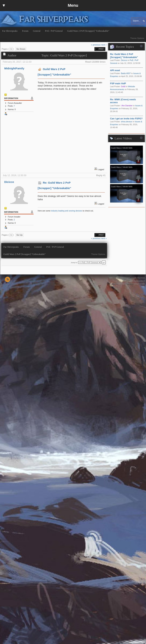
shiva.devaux (126, 122)
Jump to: (74, 262)
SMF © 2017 (125, 278)
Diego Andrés (140, 284)
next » (104, 45)
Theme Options (137, 38)
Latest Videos (123, 138)
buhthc (121, 284)
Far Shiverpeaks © (138, 281)
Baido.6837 (126, 73)
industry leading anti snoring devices (67, 211)
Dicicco (9, 182)
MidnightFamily (14, 68)
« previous (96, 45)
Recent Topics (125, 47)
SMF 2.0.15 (114, 278)
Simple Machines (138, 278)
